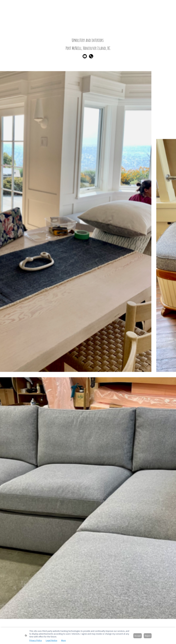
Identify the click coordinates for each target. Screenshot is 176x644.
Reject (148, 636)
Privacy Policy (36, 640)
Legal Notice (51, 640)
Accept (138, 636)
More (63, 640)
